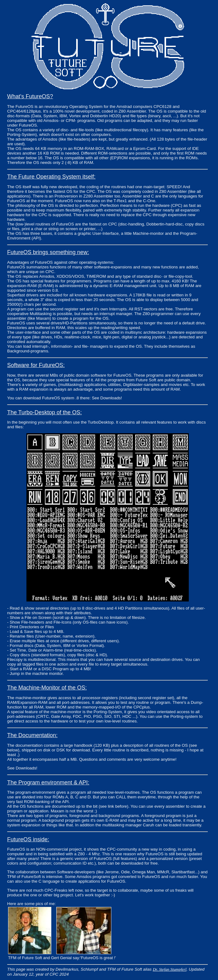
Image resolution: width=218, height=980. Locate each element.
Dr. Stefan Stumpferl (169, 969)
